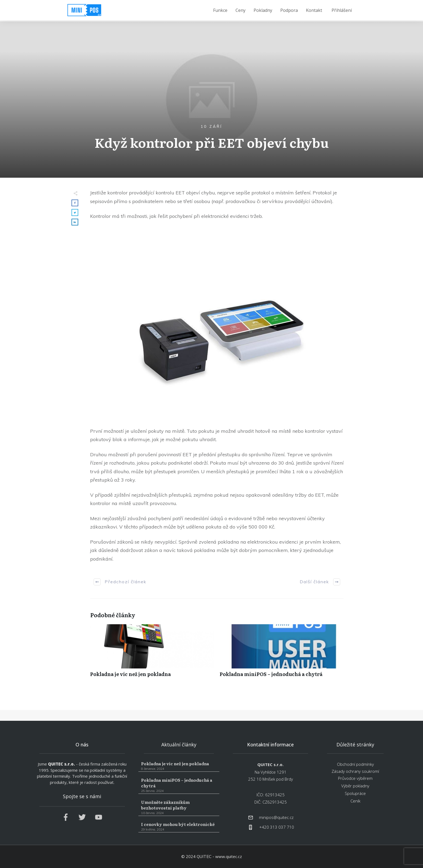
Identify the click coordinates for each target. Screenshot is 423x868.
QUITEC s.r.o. (62, 764)
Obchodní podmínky (355, 764)
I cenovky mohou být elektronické (179, 827)
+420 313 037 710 (277, 827)
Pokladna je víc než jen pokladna (152, 653)
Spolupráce (355, 793)
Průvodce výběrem (355, 778)
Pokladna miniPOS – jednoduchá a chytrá (282, 653)
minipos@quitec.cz (276, 817)
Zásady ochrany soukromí (355, 771)
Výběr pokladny (355, 786)
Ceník (355, 801)
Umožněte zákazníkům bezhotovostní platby (179, 807)
